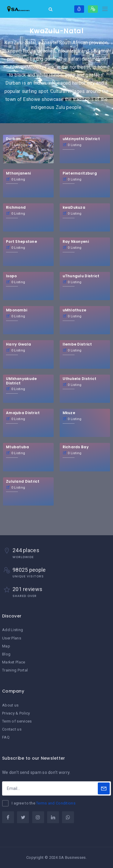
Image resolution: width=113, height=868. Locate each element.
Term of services (17, 721)
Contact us (12, 729)
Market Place (14, 662)
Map (6, 646)
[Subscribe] (104, 788)
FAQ (6, 737)
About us (10, 705)
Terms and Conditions (56, 803)
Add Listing (13, 630)
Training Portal (15, 670)
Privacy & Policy (16, 713)
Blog (6, 654)
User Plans (12, 638)
